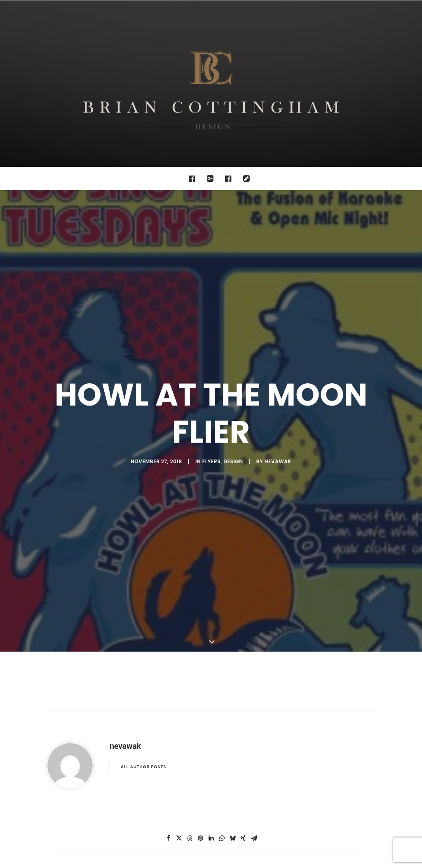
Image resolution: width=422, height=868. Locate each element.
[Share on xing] (243, 589)
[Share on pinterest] (200, 589)
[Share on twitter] (179, 589)
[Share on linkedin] (211, 589)
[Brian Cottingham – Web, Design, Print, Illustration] (211, 84)
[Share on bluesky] (232, 589)
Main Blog (211, 653)
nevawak (278, 337)
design (233, 337)
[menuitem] (194, 178)
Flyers (211, 337)
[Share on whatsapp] (222, 589)
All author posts (143, 517)
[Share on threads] (190, 589)
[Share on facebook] (168, 589)
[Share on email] (254, 589)
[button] (194, 178)
